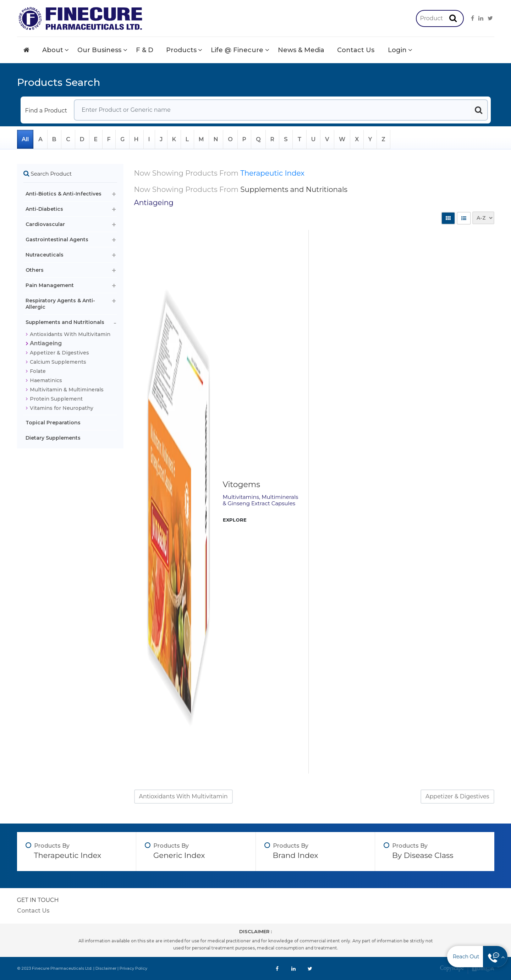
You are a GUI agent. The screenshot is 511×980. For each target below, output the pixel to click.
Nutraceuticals (45, 255)
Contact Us (356, 50)
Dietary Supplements (53, 438)
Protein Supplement (56, 399)
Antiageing (46, 343)
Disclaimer (106, 968)
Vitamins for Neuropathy (62, 408)
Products (181, 50)
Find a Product (46, 111)
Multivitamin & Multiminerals (67, 390)
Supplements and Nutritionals (65, 322)
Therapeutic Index (272, 173)
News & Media (301, 50)
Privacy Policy (133, 968)
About (53, 50)
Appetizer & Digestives (59, 353)
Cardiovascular (45, 224)
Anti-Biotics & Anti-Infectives (64, 194)
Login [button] (397, 50)
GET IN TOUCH (38, 900)
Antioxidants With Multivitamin (70, 334)
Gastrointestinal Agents (57, 240)
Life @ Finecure (237, 50)
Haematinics (46, 380)
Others (35, 270)
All (25, 139)
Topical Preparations (53, 423)
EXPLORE (235, 520)
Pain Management (50, 285)
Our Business (99, 50)
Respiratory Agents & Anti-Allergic (60, 304)
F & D (145, 50)
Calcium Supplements (58, 362)
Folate (38, 371)
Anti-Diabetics (44, 209)
